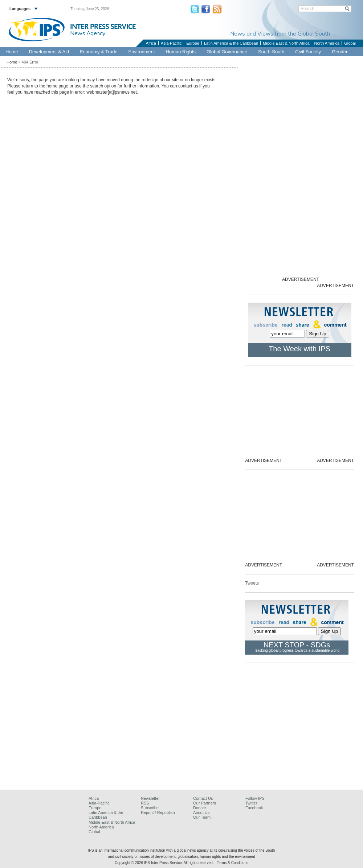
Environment (142, 52)
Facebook (254, 808)
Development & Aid (49, 52)
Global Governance (227, 52)
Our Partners (205, 803)
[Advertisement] (181, 733)
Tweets (252, 583)
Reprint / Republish (158, 812)
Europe (193, 43)
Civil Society (308, 52)
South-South (271, 52)
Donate (199, 808)
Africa (151, 43)
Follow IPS (255, 798)
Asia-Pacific (171, 43)
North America (327, 43)
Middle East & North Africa (286, 43)
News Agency (88, 33)
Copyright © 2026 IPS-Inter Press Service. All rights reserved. (165, 863)
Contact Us (203, 798)
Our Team (202, 817)
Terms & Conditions (233, 863)
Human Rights (181, 52)
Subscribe (150, 808)
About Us (201, 812)
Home (12, 52)
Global (350, 43)
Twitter (251, 803)
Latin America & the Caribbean (231, 43)
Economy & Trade (99, 52)
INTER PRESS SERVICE (103, 26)
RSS (145, 803)
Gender (340, 52)
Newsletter (150, 798)
